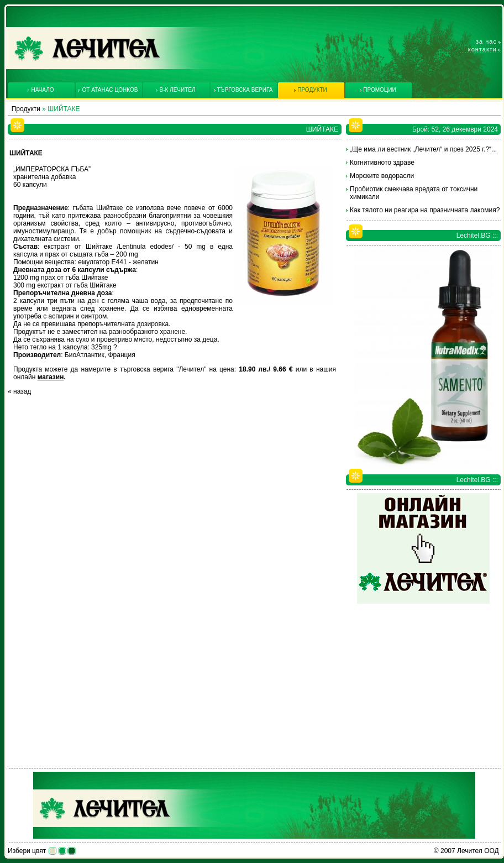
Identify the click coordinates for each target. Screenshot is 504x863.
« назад (19, 391)
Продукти (26, 109)
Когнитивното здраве (382, 163)
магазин (51, 377)
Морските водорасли (382, 176)
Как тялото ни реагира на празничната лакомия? (425, 210)
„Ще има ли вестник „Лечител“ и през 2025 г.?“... (423, 149)
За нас (486, 41)
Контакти (482, 49)
